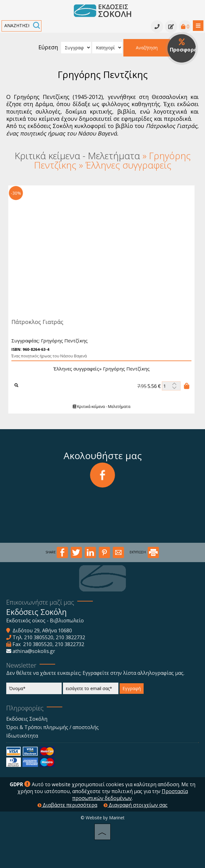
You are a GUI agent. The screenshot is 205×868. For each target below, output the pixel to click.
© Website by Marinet (103, 818)
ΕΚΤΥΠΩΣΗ (144, 552)
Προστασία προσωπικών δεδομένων (130, 795)
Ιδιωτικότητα (22, 736)
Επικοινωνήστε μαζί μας (40, 602)
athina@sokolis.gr (34, 651)
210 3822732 (70, 637)
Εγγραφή (132, 688)
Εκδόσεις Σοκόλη (27, 719)
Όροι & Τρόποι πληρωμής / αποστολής (52, 727)
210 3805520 (39, 637)
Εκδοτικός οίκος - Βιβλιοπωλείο (45, 620)
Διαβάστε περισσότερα (67, 805)
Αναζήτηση (147, 48)
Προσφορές (184, 46)
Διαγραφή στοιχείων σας (136, 805)
